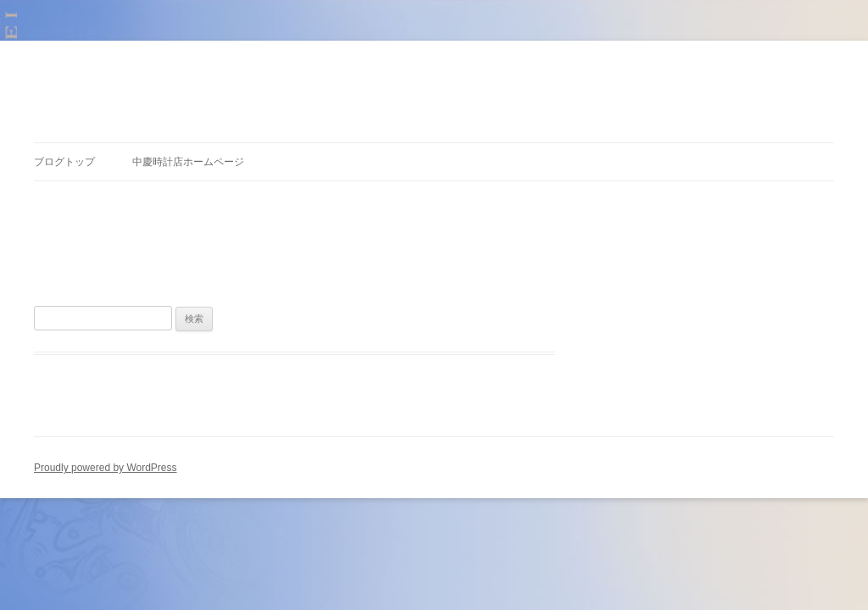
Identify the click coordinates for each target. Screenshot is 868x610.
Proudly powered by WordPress (106, 468)
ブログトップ (64, 162)
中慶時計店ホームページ (188, 162)
